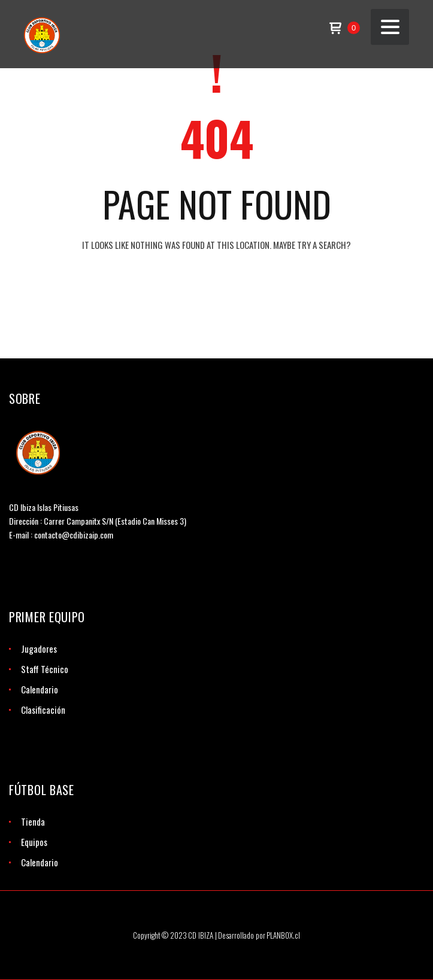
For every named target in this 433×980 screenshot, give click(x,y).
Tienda (33, 821)
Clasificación (43, 710)
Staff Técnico (45, 669)
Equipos (34, 842)
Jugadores (39, 649)
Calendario (40, 689)
